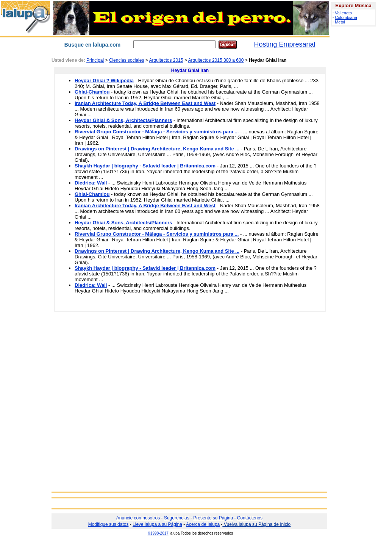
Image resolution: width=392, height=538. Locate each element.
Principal (95, 60)
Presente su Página (213, 518)
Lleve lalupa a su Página (157, 524)
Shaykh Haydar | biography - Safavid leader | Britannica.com (145, 166)
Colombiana (346, 17)
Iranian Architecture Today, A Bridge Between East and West (145, 103)
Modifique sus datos (109, 524)
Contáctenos (250, 518)
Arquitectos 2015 (166, 60)
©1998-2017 (158, 533)
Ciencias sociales (127, 60)
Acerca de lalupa (203, 524)
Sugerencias (177, 518)
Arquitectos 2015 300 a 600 (216, 60)
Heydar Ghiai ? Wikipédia (104, 81)
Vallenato (343, 13)
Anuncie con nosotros (138, 518)
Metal (340, 22)
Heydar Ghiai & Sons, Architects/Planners (123, 120)
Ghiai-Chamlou (92, 92)
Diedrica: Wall (91, 183)
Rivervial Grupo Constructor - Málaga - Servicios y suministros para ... (157, 132)
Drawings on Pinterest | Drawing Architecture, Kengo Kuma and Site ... (157, 149)
